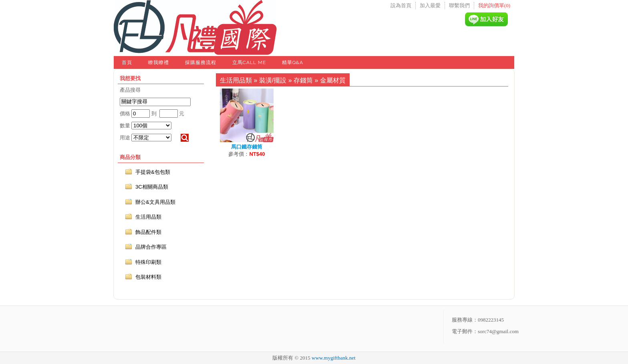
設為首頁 (401, 5)
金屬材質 (333, 80)
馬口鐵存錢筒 (247, 147)
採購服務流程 (201, 62)
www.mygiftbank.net (334, 358)
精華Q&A (293, 62)
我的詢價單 (494, 5)
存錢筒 (303, 80)
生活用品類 (236, 80)
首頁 (127, 62)
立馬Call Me (249, 62)
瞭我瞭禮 (159, 62)
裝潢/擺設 (273, 80)
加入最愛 (430, 5)
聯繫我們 (459, 5)
